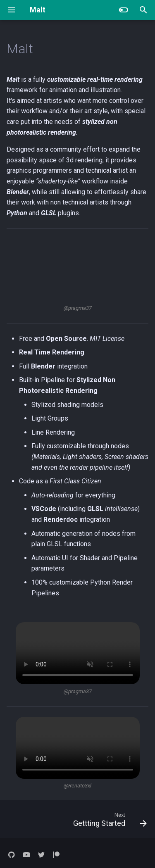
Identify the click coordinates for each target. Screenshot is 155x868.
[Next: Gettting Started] (109, 819)
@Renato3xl (77, 786)
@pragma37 (78, 308)
